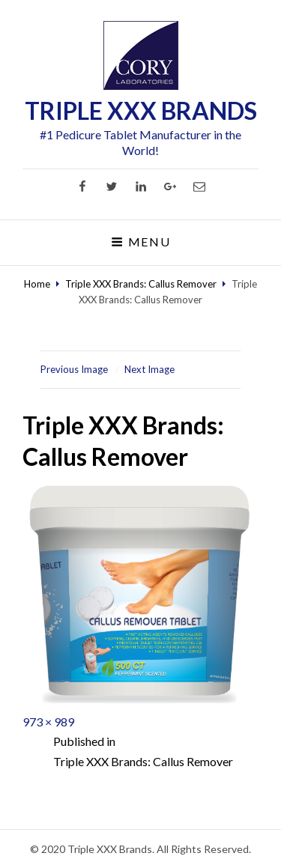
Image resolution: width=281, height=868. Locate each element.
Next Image (149, 369)
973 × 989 (48, 722)
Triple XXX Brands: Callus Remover (141, 284)
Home (37, 284)
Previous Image (74, 369)
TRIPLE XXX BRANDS (141, 110)
